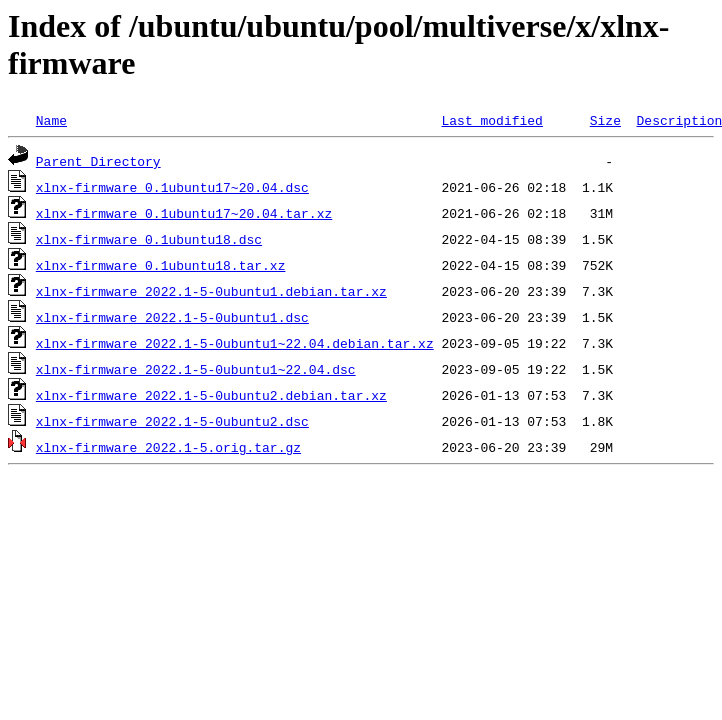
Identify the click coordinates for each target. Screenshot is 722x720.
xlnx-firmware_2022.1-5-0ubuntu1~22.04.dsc (196, 369)
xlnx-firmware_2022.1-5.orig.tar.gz (168, 447)
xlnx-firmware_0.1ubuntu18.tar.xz (161, 265)
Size (605, 120)
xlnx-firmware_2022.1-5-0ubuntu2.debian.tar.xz (211, 395)
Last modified (491, 120)
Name (51, 120)
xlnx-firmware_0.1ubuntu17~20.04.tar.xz (184, 213)
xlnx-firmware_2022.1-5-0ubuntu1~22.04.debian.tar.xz (235, 343)
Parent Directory (98, 161)
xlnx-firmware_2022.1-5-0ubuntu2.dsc (172, 421)
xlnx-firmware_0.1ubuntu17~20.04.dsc (172, 187)
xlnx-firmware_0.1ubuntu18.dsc (149, 239)
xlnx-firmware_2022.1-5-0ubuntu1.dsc (172, 317)
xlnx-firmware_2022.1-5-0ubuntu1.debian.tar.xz (211, 291)
